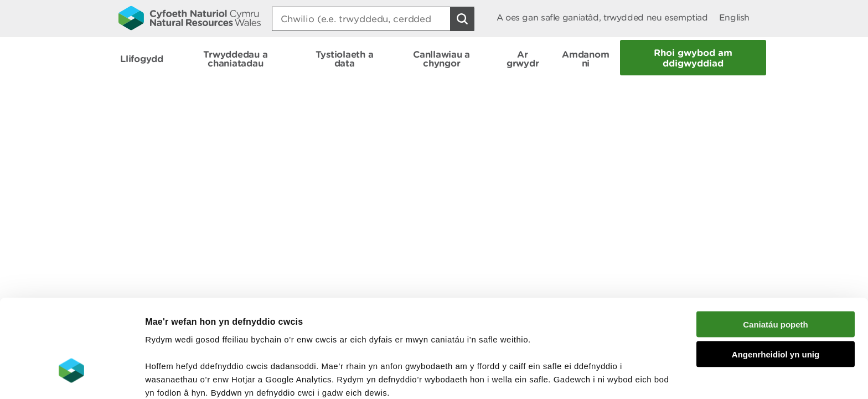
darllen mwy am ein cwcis (223, 341)
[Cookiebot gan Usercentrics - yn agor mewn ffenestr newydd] (71, 377)
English (734, 17)
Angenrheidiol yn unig (776, 277)
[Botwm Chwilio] (462, 19)
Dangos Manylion (616, 377)
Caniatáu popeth (776, 246)
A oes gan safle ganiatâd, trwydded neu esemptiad (602, 17)
